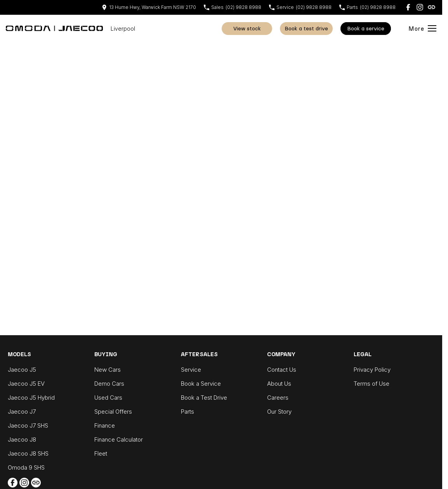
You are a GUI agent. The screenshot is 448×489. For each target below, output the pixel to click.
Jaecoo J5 (22, 370)
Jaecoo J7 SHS (28, 425)
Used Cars (108, 398)
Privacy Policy (372, 370)
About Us (279, 384)
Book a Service (201, 384)
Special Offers (113, 412)
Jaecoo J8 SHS (28, 453)
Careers (278, 398)
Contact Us (282, 370)
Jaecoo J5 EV (26, 384)
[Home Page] (54, 28)
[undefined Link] (432, 7)
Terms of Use (372, 384)
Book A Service (366, 29)
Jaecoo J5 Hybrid (31, 398)
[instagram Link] (420, 7)
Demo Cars (109, 384)
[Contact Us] (149, 7)
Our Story (279, 412)
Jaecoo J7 (22, 412)
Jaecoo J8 (22, 439)
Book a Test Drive (306, 29)
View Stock (247, 29)
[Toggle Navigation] (422, 28)
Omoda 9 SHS (26, 467)
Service (191, 370)
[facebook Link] (408, 7)
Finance (105, 425)
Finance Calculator (119, 439)
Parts (188, 412)
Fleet (101, 453)
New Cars (108, 370)
